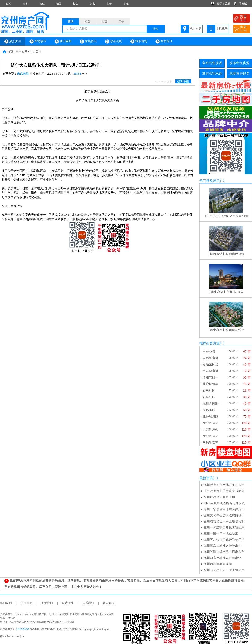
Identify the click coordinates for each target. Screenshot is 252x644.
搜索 (155, 29)
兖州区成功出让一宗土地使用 (224, 570)
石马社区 (209, 391)
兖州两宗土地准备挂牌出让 (223, 558)
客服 (126, 4)
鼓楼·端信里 (235, 292)
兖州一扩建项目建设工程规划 (224, 528)
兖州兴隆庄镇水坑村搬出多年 (224, 552)
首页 (8, 4)
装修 (109, 4)
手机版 (243, 4)
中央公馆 (209, 352)
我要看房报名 (239, 74)
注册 (228, 4)
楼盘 (76, 4)
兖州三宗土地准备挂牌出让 (223, 546)
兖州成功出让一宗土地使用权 (224, 521)
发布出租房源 (239, 63)
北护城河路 (211, 417)
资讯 (92, 4)
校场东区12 (211, 365)
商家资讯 (164, 42)
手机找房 (222, 29)
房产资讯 (21, 52)
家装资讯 (88, 42)
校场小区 (209, 410)
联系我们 (88, 603)
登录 (220, 4)
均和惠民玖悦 (235, 254)
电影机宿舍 (211, 358)
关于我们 (47, 603)
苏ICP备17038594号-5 (12, 636)
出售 (25, 4)
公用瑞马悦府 (235, 330)
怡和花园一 (211, 378)
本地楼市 (38, 42)
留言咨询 (109, 603)
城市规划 (139, 42)
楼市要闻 (63, 42)
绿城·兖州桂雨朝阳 (235, 216)
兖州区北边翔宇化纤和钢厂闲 (224, 540)
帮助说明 (6, 603)
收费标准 (68, 603)
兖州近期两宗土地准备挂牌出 (224, 485)
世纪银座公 (211, 423)
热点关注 (13, 42)
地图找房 (196, 29)
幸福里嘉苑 (211, 443)
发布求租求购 (212, 74)
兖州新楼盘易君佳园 (218, 564)
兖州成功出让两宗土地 (219, 497)
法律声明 (26, 603)
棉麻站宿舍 (211, 371)
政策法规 (113, 42)
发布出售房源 (212, 63)
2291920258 (22, 629)
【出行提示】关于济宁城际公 (224, 491)
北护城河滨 (211, 384)
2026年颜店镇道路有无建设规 (224, 503)
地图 (59, 4)
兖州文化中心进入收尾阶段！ (224, 515)
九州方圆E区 (212, 404)
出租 (42, 4)
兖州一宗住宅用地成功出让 (223, 534)
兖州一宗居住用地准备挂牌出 (224, 509)
